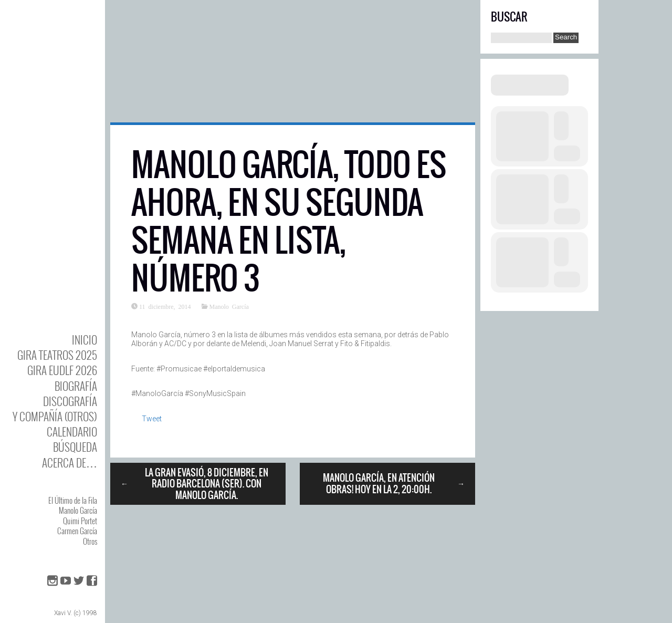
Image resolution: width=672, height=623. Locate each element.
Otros (90, 541)
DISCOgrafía (70, 401)
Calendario (72, 432)
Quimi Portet (80, 521)
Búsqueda (75, 447)
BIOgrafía (76, 386)
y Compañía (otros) (55, 416)
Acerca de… (70, 463)
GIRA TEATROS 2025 (57, 355)
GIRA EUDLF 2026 (62, 370)
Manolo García (78, 510)
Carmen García (77, 531)
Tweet (152, 419)
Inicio (85, 340)
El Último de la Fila (73, 500)
